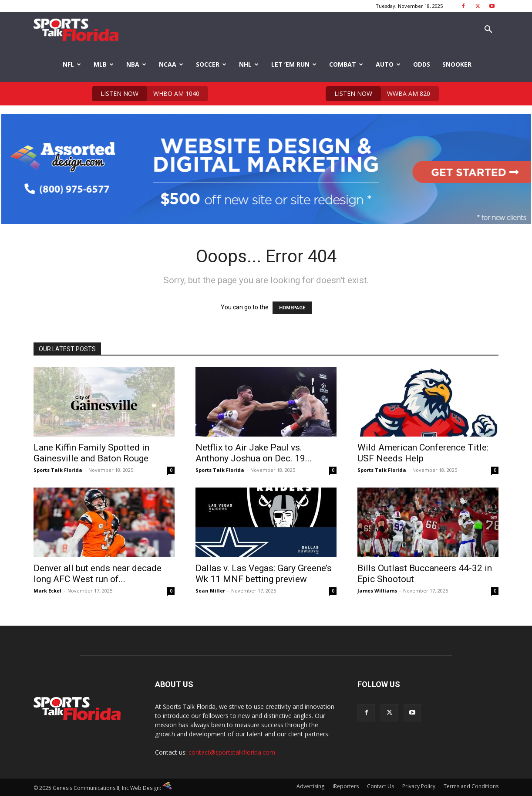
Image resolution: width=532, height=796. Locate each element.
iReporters (346, 786)
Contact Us (380, 786)
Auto (388, 64)
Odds (422, 64)
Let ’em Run (294, 64)
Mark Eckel (47, 591)
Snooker (457, 64)
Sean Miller (210, 591)
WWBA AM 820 (378, 94)
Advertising (310, 786)
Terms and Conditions (471, 786)
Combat (346, 64)
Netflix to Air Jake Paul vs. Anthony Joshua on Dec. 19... (254, 453)
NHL (249, 64)
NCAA (171, 64)
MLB (104, 64)
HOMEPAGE (292, 308)
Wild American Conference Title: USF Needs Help (423, 453)
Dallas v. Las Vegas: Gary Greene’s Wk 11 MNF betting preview (264, 574)
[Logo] (76, 30)
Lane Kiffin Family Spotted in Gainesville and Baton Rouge (91, 453)
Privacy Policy (419, 786)
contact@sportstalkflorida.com (232, 752)
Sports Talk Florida (58, 470)
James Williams (377, 591)
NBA (136, 64)
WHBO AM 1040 (146, 94)
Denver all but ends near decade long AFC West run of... (98, 574)
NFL (72, 64)
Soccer (211, 64)
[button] (488, 30)
